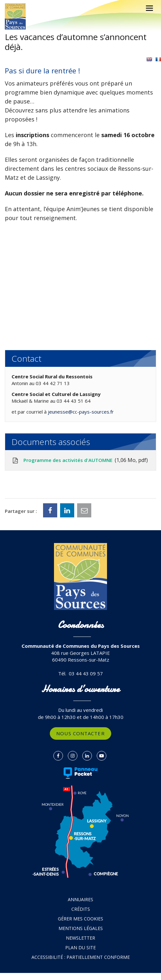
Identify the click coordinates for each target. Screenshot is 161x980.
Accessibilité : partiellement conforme (81, 957)
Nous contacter (80, 733)
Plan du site (80, 947)
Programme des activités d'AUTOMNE (80, 460)
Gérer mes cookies (80, 919)
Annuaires (80, 899)
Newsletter (80, 938)
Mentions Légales (81, 928)
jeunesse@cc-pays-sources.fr (81, 412)
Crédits (81, 909)
